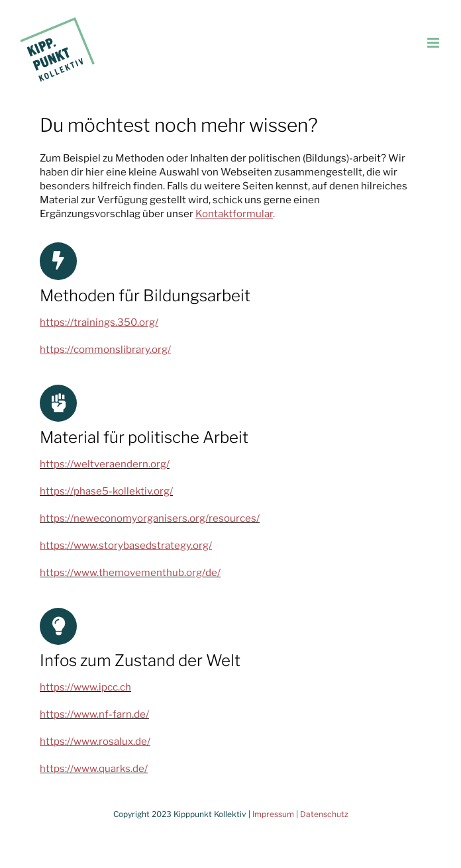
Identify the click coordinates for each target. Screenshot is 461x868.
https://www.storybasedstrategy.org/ (126, 546)
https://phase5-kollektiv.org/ (106, 491)
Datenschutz (324, 814)
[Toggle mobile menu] (434, 43)
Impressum (273, 814)
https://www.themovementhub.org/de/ (130, 573)
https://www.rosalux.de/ (95, 742)
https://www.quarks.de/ (94, 769)
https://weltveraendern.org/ (105, 464)
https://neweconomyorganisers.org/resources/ (150, 518)
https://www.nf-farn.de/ (94, 714)
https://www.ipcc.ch (85, 687)
